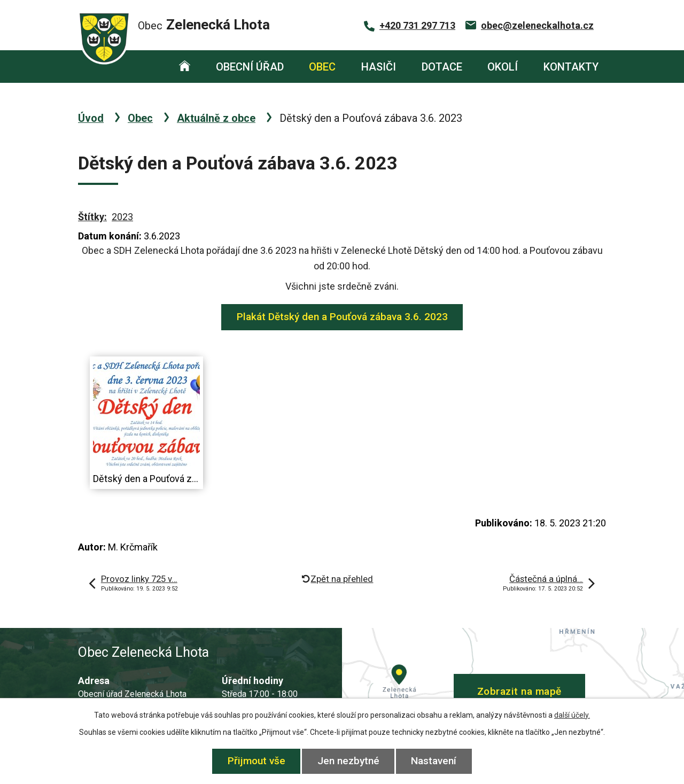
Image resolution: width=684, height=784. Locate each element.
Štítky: (92, 217)
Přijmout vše (256, 761)
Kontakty (571, 67)
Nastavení (434, 761)
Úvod (184, 67)
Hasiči (379, 67)
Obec (322, 67)
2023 (122, 217)
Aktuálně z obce (216, 118)
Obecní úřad (250, 67)
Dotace (442, 67)
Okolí (503, 67)
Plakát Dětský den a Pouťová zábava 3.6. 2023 (342, 317)
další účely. (572, 715)
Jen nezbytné (348, 761)
